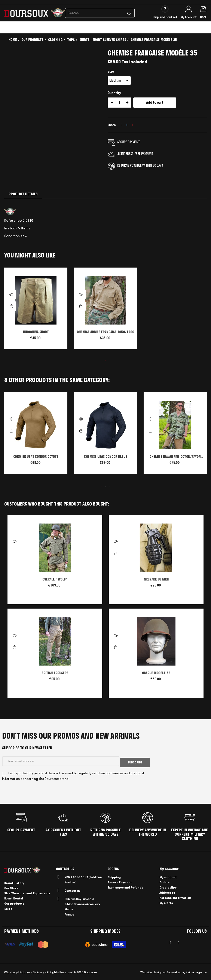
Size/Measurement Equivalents (27, 892)
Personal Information (175, 896)
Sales (8, 907)
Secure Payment (120, 881)
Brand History (14, 882)
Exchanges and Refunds (125, 886)
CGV (7, 971)
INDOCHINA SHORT (36, 332)
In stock (11, 228)
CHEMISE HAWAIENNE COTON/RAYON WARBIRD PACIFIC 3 (175, 457)
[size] (119, 81)
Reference (13, 220)
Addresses (167, 891)
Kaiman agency (196, 971)
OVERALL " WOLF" (55, 579)
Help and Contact (165, 17)
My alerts (166, 902)
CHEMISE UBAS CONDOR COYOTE (36, 456)
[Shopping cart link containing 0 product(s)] (203, 8)
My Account (189, 17)
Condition (12, 236)
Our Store (11, 887)
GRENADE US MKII (156, 579)
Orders (164, 881)
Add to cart (155, 102)
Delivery (39, 971)
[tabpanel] (36, 311)
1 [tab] (105, 361)
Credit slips (168, 886)
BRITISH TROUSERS (55, 673)
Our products (14, 902)
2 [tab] (105, 487)
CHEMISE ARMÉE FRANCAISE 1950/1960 (105, 332)
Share (122, 125)
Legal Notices (21, 971)
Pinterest (132, 125)
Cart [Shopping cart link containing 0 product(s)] (203, 17)
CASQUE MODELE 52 (156, 673)
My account (168, 876)
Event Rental (14, 897)
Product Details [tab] (23, 194)
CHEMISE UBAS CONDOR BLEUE (105, 456)
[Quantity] (119, 103)
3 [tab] (110, 487)
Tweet (127, 125)
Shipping (114, 876)
